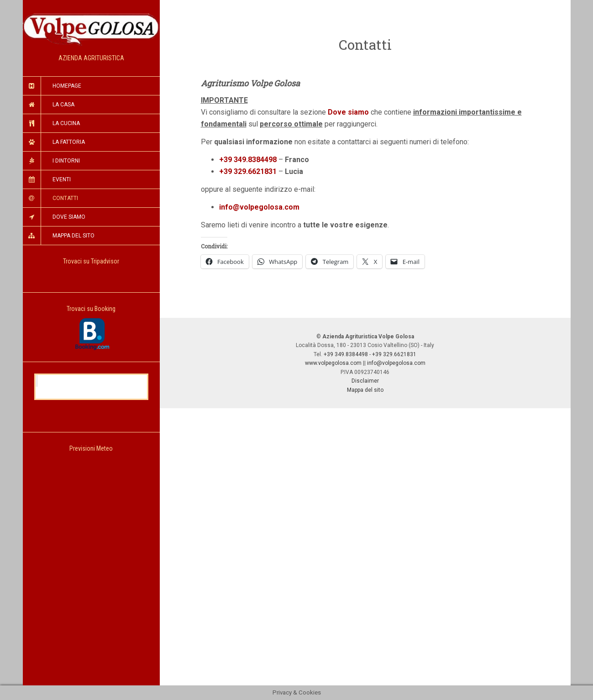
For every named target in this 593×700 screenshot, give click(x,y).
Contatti (65, 198)
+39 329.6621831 (248, 171)
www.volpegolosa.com (333, 363)
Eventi (62, 179)
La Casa (63, 105)
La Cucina (66, 123)
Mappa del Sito (73, 236)
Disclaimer (365, 381)
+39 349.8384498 (248, 160)
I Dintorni (66, 161)
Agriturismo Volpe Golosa (92, 381)
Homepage (67, 86)
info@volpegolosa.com (396, 363)
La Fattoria (69, 142)
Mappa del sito (365, 390)
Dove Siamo (69, 217)
